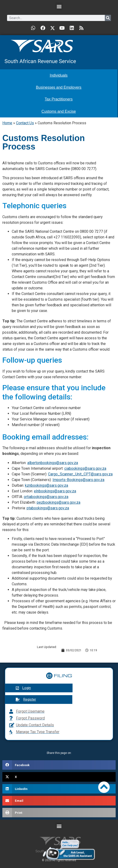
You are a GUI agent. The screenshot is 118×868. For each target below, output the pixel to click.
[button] (59, 6)
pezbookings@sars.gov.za (59, 502)
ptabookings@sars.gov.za (48, 508)
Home (7, 123)
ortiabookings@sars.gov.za (46, 497)
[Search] (108, 18)
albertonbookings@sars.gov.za (53, 463)
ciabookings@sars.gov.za (85, 468)
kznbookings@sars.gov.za (47, 485)
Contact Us (25, 123)
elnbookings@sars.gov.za (55, 491)
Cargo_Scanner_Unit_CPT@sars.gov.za (80, 474)
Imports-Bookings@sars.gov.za (78, 480)
